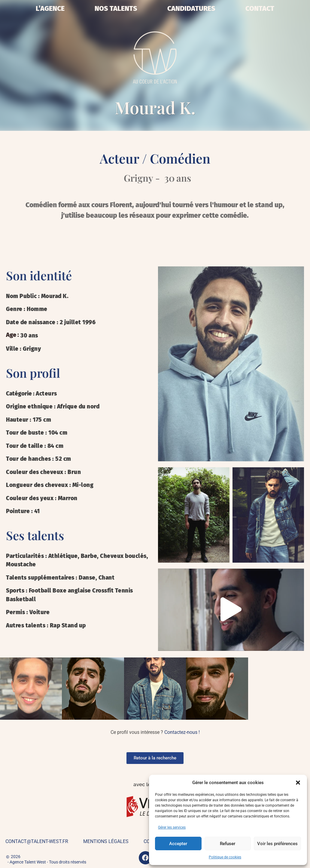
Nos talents (116, 8)
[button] (298, 783)
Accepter (178, 844)
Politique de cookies (225, 857)
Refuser (228, 844)
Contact (260, 8)
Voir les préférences (277, 844)
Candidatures (191, 8)
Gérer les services (172, 827)
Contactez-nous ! (182, 732)
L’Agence (50, 8)
